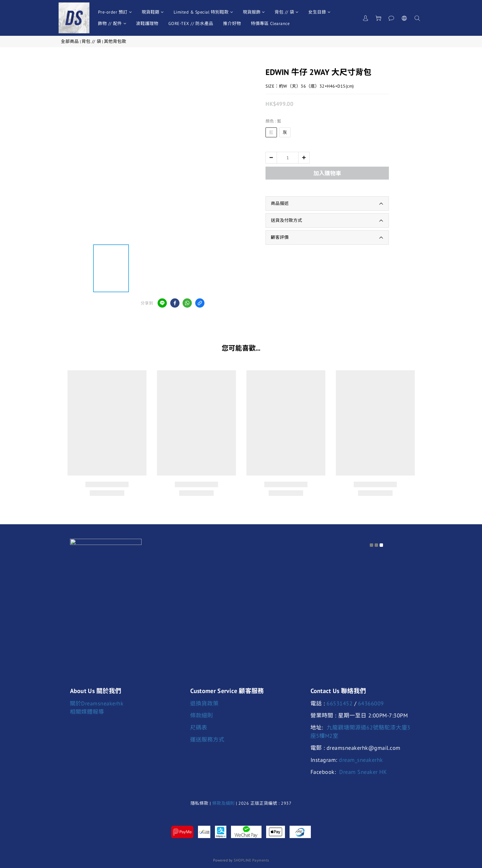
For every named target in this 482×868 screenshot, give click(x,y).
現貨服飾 (254, 12)
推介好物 (232, 23)
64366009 (371, 703)
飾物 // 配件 (112, 23)
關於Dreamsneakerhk (97, 703)
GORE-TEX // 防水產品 (191, 23)
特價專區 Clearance (270, 23)
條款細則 (202, 715)
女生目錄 (319, 12)
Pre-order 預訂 (115, 12)
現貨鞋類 (153, 12)
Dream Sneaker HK (363, 772)
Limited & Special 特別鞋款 (203, 12)
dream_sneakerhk (361, 760)
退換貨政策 (205, 703)
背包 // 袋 (287, 12)
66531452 (340, 703)
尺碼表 (199, 727)
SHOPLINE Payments (251, 860)
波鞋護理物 (147, 23)
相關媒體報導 (87, 712)
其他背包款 (115, 41)
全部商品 (70, 41)
